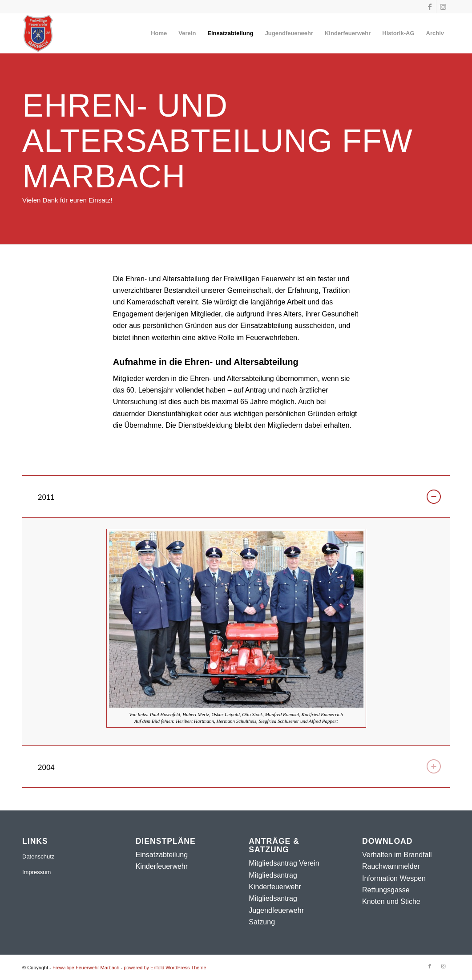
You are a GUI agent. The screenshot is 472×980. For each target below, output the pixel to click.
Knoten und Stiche (391, 901)
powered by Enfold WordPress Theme (165, 968)
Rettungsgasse (386, 890)
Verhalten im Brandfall (397, 855)
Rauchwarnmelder (391, 866)
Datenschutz (38, 856)
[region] (236, 632)
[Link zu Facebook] (430, 7)
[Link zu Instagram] (443, 7)
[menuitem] (159, 33)
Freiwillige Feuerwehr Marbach (86, 968)
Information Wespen (394, 878)
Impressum (36, 872)
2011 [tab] (239, 497)
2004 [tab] (239, 766)
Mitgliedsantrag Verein (284, 863)
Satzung (262, 922)
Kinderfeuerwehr (162, 866)
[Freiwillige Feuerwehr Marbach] (38, 33)
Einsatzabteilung (162, 855)
